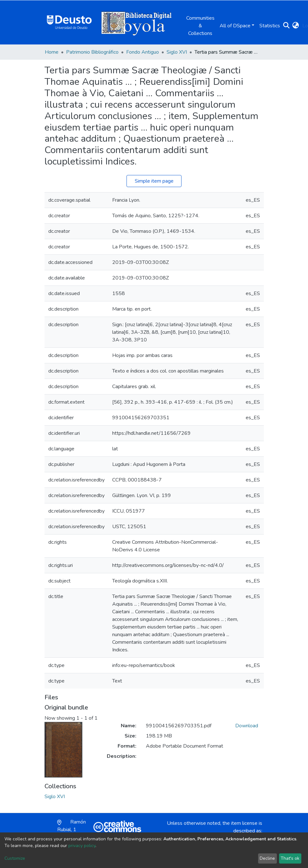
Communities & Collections (200, 26)
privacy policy (82, 846)
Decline (267, 858)
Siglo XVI (177, 52)
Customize (15, 858)
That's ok (290, 858)
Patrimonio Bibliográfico (92, 52)
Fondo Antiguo (143, 52)
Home (52, 52)
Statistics (270, 26)
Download (247, 726)
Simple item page (154, 181)
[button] (296, 26)
